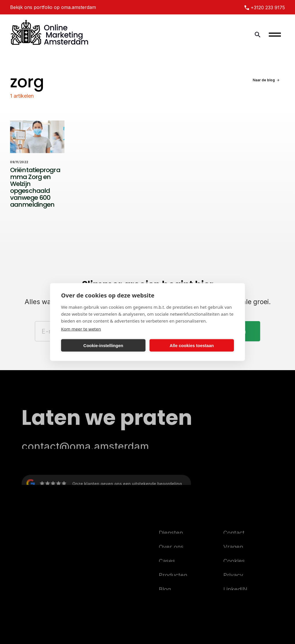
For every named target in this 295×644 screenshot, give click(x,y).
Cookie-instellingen (103, 345)
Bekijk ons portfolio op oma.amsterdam (53, 7)
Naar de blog (264, 80)
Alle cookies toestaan (192, 345)
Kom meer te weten (81, 329)
